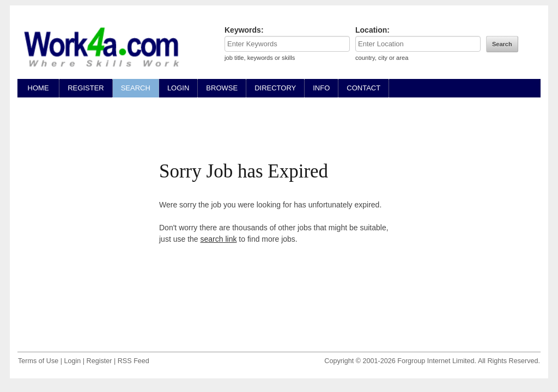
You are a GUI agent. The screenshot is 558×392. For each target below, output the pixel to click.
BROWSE (222, 88)
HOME (38, 88)
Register (99, 361)
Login (72, 361)
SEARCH (136, 88)
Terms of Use (38, 361)
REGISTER (86, 88)
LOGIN (178, 88)
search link (219, 239)
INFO (321, 88)
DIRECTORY (275, 88)
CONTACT (363, 88)
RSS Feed (134, 361)
